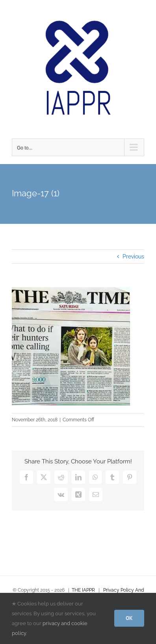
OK (129, 618)
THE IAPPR (83, 590)
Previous (133, 256)
